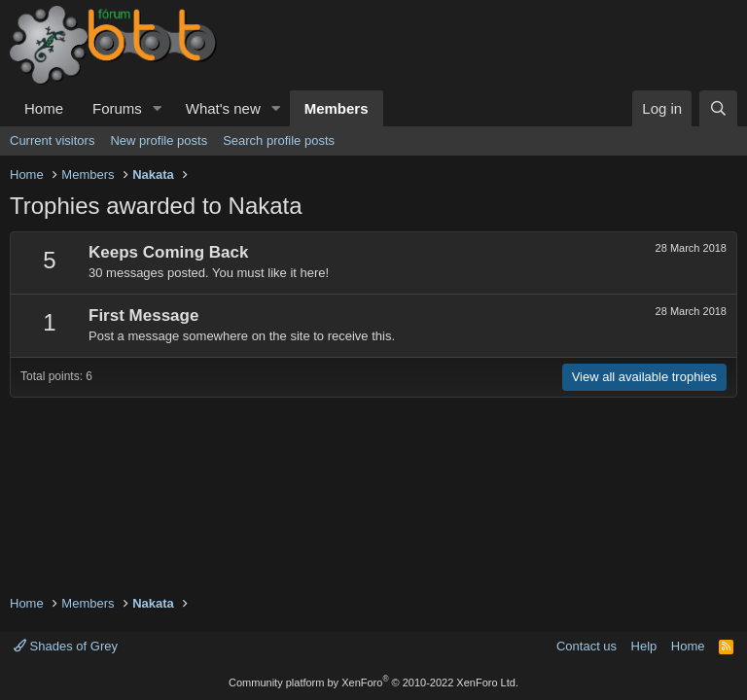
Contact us (587, 646)
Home (44, 108)
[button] (158, 108)
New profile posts (159, 140)
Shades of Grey (66, 646)
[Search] (718, 108)
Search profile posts (279, 140)
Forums (117, 108)
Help (644, 646)
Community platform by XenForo (373, 682)
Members (337, 108)
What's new (223, 108)
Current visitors (52, 140)
